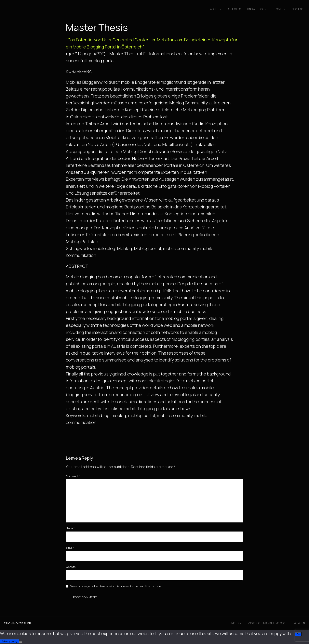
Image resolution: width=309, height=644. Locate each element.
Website (71, 567)
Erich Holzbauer (18, 623)
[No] (21, 642)
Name (70, 528)
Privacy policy (10, 641)
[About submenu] (221, 9)
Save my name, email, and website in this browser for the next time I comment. (117, 586)
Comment (73, 476)
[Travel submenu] (285, 9)
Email (70, 548)
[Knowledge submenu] (266, 9)
